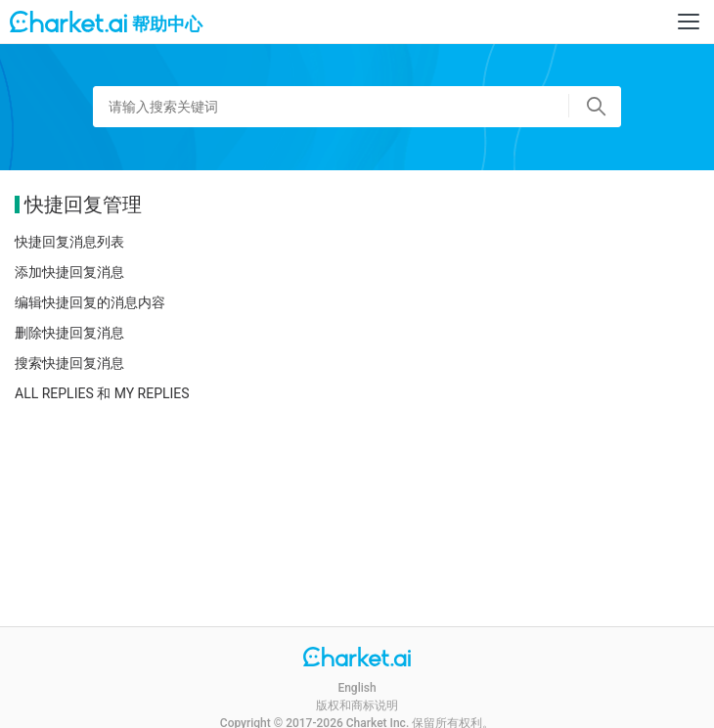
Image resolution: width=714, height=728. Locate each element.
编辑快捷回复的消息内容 (90, 302)
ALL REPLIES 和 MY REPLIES (102, 393)
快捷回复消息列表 (69, 242)
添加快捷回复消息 (69, 272)
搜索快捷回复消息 (69, 363)
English (357, 688)
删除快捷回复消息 (69, 333)
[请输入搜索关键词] (357, 107)
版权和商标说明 (357, 705)
